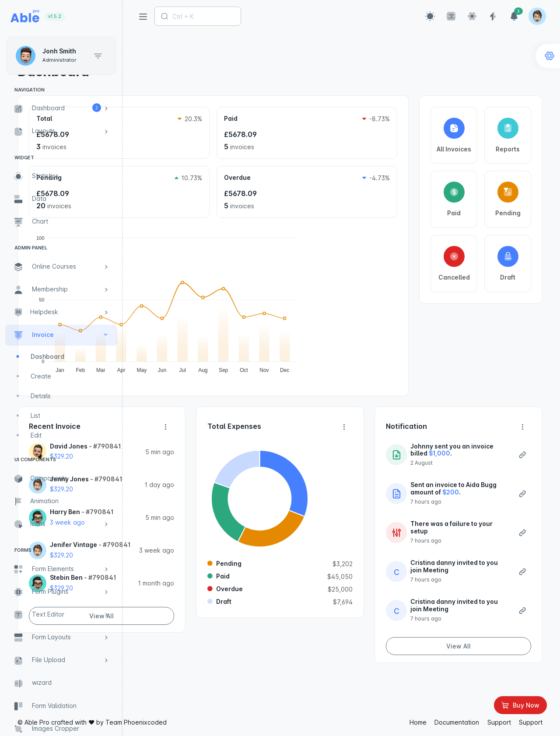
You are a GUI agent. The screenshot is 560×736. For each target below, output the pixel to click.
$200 (467, 507)
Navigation (30, 90)
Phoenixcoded (268, 723)
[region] (61, 384)
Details (41, 396)
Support (499, 723)
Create (41, 376)
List (35, 415)
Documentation (457, 723)
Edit (36, 435)
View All (203, 660)
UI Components (35, 459)
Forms (23, 550)
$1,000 (462, 461)
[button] (430, 16)
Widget (24, 158)
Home (148, 52)
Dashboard (47, 356)
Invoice (178, 52)
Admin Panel (31, 248)
